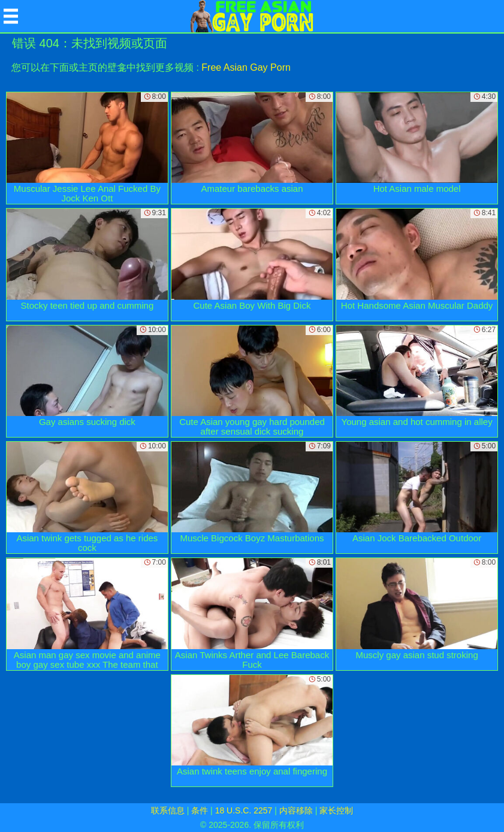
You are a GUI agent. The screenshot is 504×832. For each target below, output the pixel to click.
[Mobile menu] (11, 16)
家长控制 (336, 810)
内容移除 (296, 810)
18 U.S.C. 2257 (244, 810)
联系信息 (168, 810)
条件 (200, 810)
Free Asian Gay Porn (246, 67)
